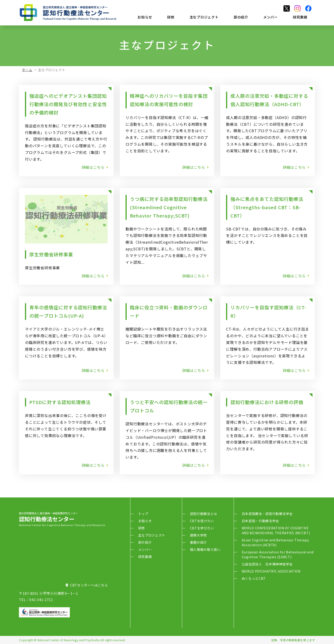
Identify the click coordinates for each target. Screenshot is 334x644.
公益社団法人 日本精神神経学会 (267, 564)
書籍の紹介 (199, 542)
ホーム (27, 70)
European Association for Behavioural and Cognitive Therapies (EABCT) (278, 554)
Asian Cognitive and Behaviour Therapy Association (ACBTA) (275, 542)
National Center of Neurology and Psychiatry (69, 640)
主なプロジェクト (204, 17)
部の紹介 (241, 17)
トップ (143, 514)
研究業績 (300, 17)
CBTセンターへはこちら (87, 585)
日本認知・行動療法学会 (260, 521)
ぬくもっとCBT (254, 578)
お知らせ (145, 17)
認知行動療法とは (204, 514)
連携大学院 (199, 535)
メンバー (271, 17)
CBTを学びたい (202, 528)
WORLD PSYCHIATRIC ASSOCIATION (271, 571)
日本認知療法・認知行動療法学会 (267, 514)
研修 (171, 17)
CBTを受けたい (202, 521)
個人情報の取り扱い (205, 549)
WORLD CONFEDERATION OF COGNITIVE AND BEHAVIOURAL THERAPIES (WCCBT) (276, 530)
